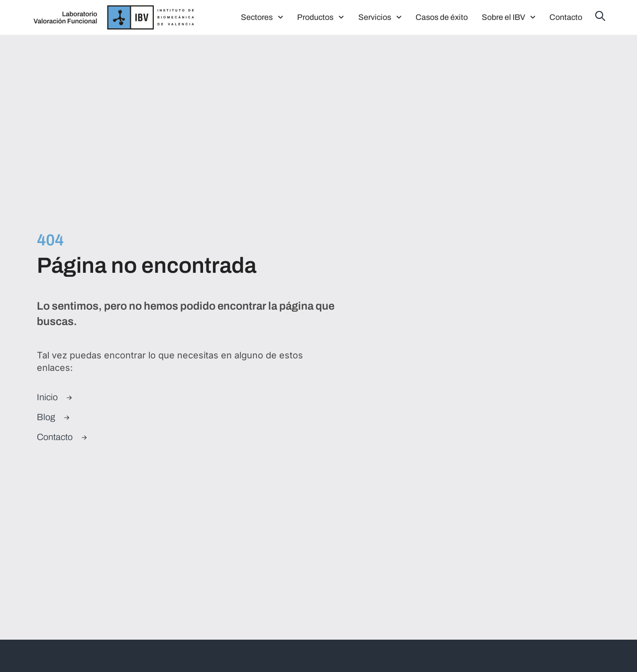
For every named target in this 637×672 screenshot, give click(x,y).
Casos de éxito (442, 17)
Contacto (566, 17)
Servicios (380, 17)
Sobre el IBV (509, 17)
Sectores (262, 17)
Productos (320, 17)
